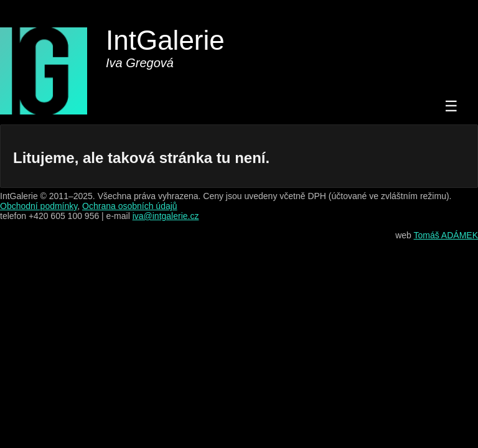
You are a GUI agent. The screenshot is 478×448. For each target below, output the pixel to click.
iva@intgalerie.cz (166, 216)
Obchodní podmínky (39, 206)
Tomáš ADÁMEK (446, 235)
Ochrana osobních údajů (130, 206)
